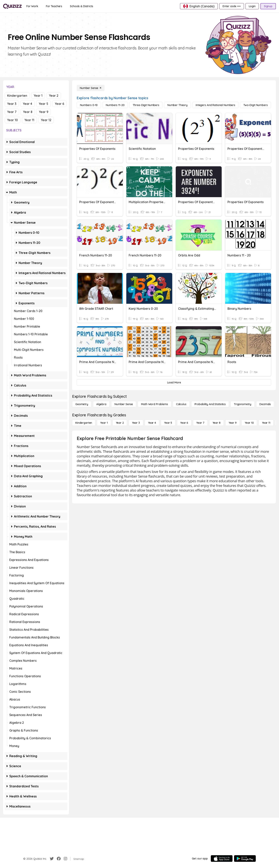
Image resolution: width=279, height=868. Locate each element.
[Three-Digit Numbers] (146, 105)
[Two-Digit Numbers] (256, 105)
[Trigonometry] (243, 404)
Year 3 (12, 104)
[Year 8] (217, 423)
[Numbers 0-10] (89, 105)
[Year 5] (168, 423)
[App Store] (222, 859)
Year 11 (29, 120)
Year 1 (38, 96)
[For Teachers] (54, 6)
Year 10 (12, 120)
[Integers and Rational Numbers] (215, 105)
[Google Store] (245, 859)
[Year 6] (184, 423)
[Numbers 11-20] (115, 105)
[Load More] (174, 382)
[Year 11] (266, 423)
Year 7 (12, 112)
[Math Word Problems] (154, 404)
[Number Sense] (91, 88)
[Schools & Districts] (81, 6)
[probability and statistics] (210, 404)
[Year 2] (120, 423)
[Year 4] (152, 423)
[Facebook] (59, 859)
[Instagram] (65, 859)
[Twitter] (52, 859)
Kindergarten (17, 96)
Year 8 (28, 112)
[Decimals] (265, 404)
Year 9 (44, 112)
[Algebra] (101, 404)
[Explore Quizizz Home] (12, 6)
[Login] (252, 6)
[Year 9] (233, 423)
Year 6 (59, 104)
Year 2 (54, 96)
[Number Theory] (177, 105)
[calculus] (181, 404)
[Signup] (268, 6)
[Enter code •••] (232, 6)
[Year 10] (249, 423)
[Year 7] (200, 423)
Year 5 (43, 104)
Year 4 (28, 104)
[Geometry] (82, 404)
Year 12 (46, 120)
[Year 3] (136, 423)
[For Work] (32, 6)
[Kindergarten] (84, 423)
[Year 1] (104, 423)
